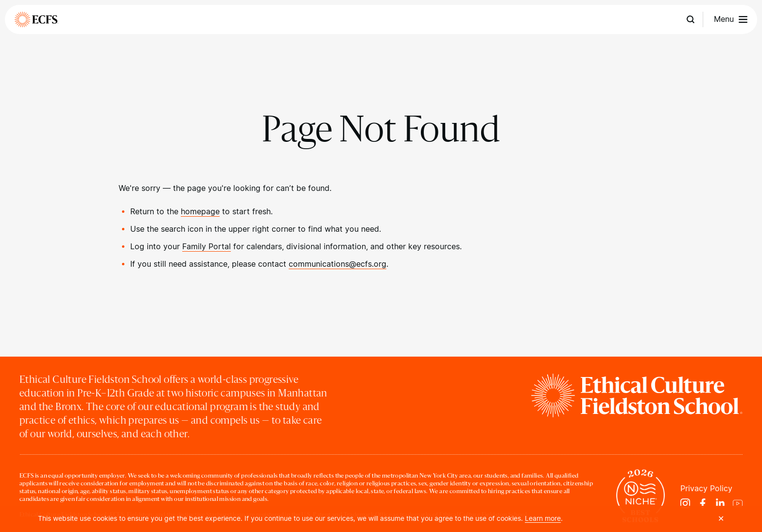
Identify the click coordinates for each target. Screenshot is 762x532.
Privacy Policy (706, 489)
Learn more (543, 518)
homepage (200, 212)
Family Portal (207, 247)
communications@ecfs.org (338, 264)
